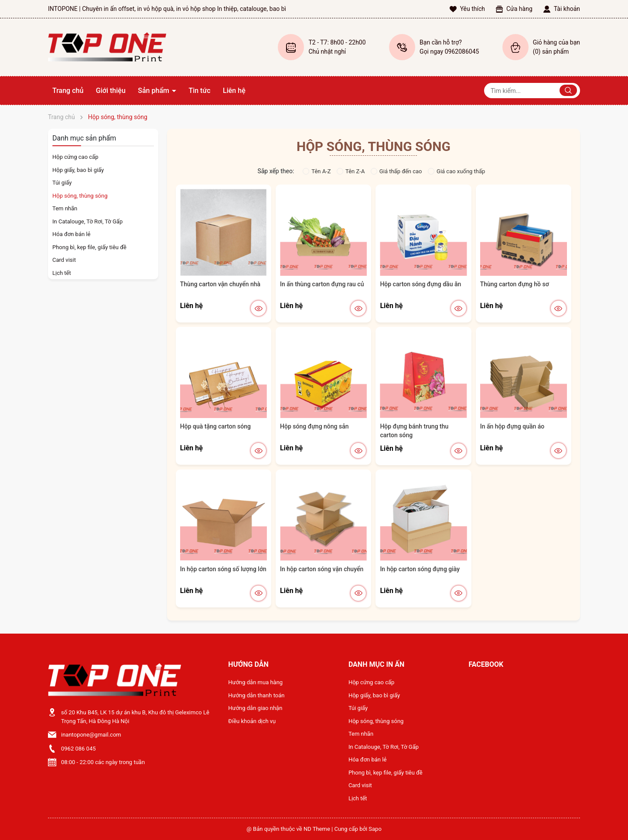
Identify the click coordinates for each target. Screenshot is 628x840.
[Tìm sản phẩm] (532, 91)
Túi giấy (62, 183)
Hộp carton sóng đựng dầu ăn (420, 284)
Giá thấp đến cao (396, 171)
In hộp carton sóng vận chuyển (322, 569)
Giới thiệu (111, 91)
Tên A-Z (317, 171)
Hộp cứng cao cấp (75, 157)
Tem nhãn (65, 208)
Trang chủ (68, 91)
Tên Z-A (351, 171)
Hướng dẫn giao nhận (255, 708)
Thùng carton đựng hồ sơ (515, 284)
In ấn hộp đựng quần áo (512, 426)
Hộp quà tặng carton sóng (215, 426)
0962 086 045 (78, 749)
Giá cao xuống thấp (456, 171)
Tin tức (199, 91)
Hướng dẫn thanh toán (256, 695)
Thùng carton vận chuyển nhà (220, 284)
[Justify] (568, 90)
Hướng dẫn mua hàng (255, 682)
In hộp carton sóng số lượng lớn (223, 569)
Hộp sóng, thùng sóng (80, 196)
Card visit (64, 260)
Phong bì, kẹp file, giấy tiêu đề (89, 247)
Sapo (375, 829)
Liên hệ (234, 91)
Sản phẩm (154, 91)
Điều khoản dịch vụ (252, 721)
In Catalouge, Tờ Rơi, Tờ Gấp (87, 221)
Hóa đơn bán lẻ (71, 234)
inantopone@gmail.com (91, 735)
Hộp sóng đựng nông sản (314, 426)
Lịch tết (62, 273)
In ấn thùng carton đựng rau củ (322, 284)
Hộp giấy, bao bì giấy (78, 170)
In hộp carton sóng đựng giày (420, 569)
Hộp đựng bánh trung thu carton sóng (414, 431)
